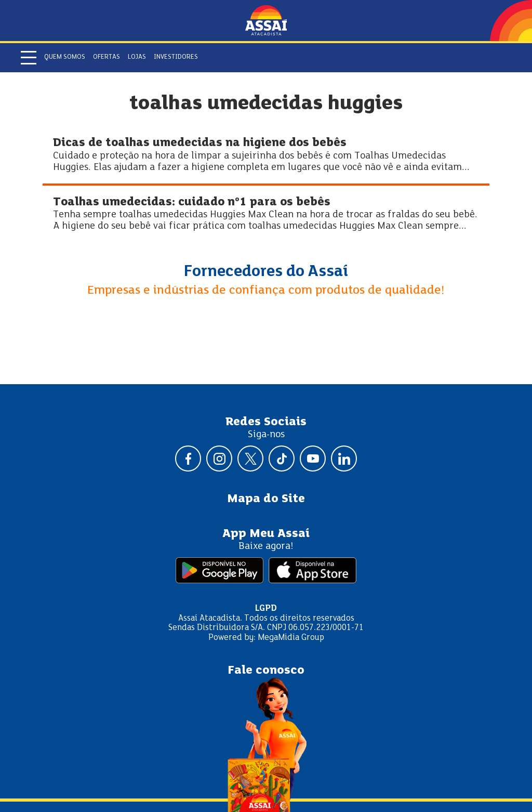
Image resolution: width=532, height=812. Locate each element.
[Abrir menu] (29, 58)
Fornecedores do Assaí (266, 272)
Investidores (176, 57)
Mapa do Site (266, 499)
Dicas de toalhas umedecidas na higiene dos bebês (200, 143)
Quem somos (65, 57)
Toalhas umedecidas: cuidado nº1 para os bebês (192, 202)
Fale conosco (266, 671)
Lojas (137, 57)
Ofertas (107, 57)
